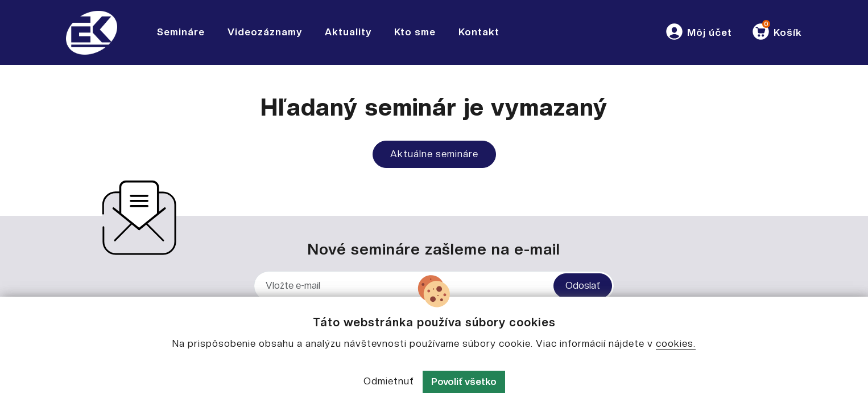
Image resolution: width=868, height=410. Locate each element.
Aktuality (348, 32)
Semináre (181, 32)
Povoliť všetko (464, 382)
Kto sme (415, 32)
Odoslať (583, 285)
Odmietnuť (389, 381)
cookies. (676, 343)
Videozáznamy (265, 32)
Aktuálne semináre (434, 154)
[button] (698, 32)
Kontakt (479, 32)
